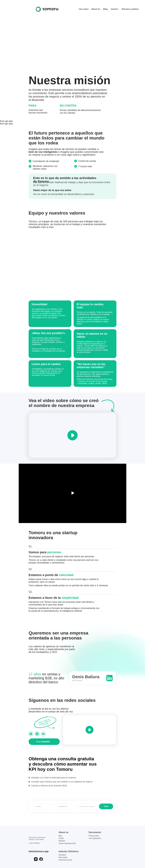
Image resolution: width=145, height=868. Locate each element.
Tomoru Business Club (67, 843)
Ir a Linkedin (43, 742)
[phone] (65, 806)
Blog (60, 836)
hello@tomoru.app (39, 851)
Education (62, 855)
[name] (42, 806)
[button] (72, 435)
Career (61, 838)
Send (106, 806)
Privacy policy (94, 836)
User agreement (95, 838)
